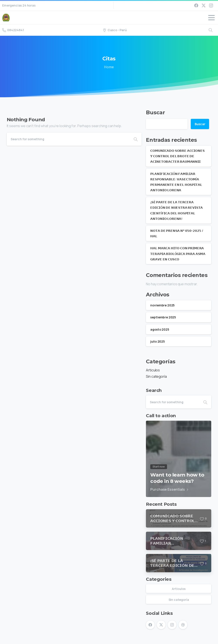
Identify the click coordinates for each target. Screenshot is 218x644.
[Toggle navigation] (211, 18)
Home (108, 67)
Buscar (155, 112)
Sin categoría (156, 376)
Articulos (153, 370)
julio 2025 (157, 341)
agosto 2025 (160, 329)
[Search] (68, 139)
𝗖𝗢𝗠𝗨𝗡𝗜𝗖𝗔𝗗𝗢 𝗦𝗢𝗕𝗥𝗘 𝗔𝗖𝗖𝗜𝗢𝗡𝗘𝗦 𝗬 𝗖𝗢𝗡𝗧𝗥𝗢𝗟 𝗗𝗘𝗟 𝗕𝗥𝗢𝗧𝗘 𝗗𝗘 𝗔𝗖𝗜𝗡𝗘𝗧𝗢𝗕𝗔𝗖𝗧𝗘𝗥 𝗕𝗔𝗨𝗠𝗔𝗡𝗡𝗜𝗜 (177, 156)
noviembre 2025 (162, 305)
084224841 (13, 30)
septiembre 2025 (163, 317)
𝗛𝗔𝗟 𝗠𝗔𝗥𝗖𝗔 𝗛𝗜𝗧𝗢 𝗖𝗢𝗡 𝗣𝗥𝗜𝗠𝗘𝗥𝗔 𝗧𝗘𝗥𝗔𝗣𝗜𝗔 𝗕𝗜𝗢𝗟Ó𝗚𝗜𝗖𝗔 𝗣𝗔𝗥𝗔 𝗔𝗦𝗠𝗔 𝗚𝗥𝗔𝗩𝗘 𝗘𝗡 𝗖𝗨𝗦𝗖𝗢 (178, 254)
